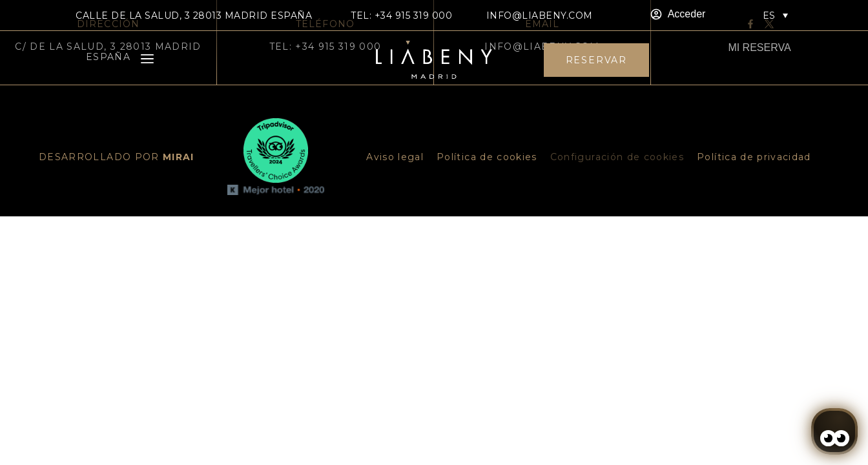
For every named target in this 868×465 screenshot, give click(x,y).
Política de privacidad (754, 157)
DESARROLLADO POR (117, 157)
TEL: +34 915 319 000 (401, 15)
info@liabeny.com (540, 15)
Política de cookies (487, 157)
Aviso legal (395, 157)
